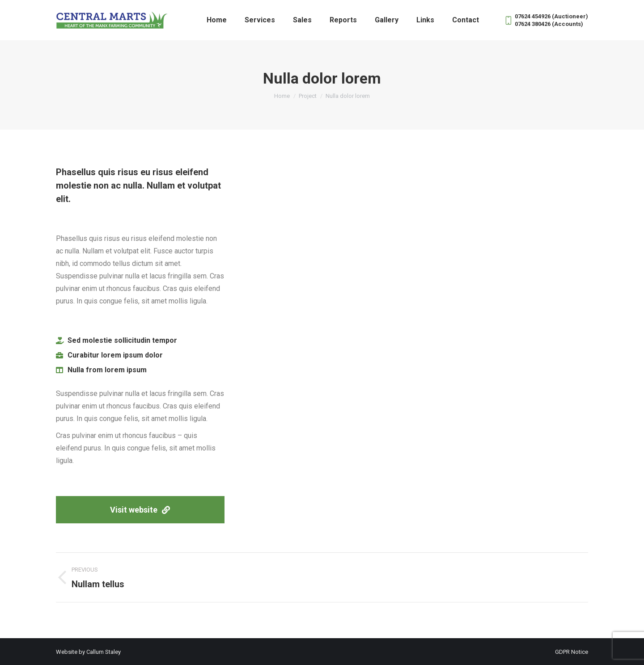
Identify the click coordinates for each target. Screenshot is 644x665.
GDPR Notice (572, 652)
